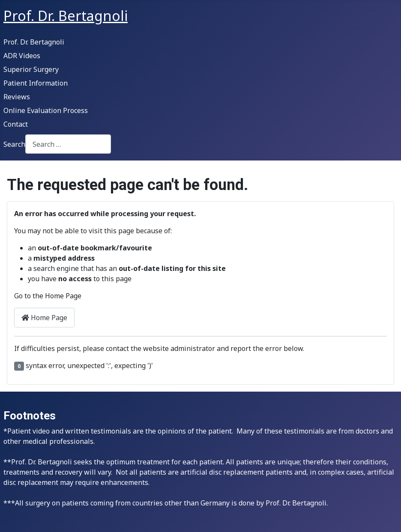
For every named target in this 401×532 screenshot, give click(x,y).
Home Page (44, 318)
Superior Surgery (31, 69)
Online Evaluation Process (46, 110)
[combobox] (68, 144)
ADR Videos (22, 56)
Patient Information (36, 83)
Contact (16, 124)
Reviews (17, 97)
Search (14, 144)
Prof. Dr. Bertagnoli (34, 42)
